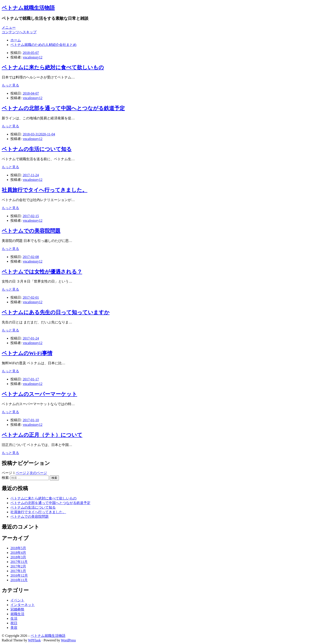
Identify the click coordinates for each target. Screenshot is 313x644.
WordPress (68, 640)
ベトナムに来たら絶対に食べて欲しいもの (53, 67)
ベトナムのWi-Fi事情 (27, 353)
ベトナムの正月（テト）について (42, 435)
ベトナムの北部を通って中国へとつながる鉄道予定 (63, 108)
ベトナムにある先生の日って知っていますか (56, 312)
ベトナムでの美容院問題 (31, 231)
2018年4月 (18, 553)
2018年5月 (18, 548)
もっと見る (10, 85)
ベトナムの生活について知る (37, 149)
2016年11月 (19, 580)
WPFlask (34, 640)
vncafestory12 (32, 57)
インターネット (23, 605)
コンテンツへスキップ (19, 32)
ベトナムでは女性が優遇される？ (42, 272)
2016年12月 (19, 575)
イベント (17, 600)
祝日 (14, 623)
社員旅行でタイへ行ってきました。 (45, 190)
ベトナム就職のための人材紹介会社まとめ (43, 45)
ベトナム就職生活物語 (28, 8)
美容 (14, 628)
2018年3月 (18, 557)
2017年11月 (19, 562)
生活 (14, 618)
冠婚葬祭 (17, 609)
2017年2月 (18, 566)
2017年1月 (18, 571)
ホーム (16, 40)
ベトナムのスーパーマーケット (39, 394)
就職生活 (17, 614)
